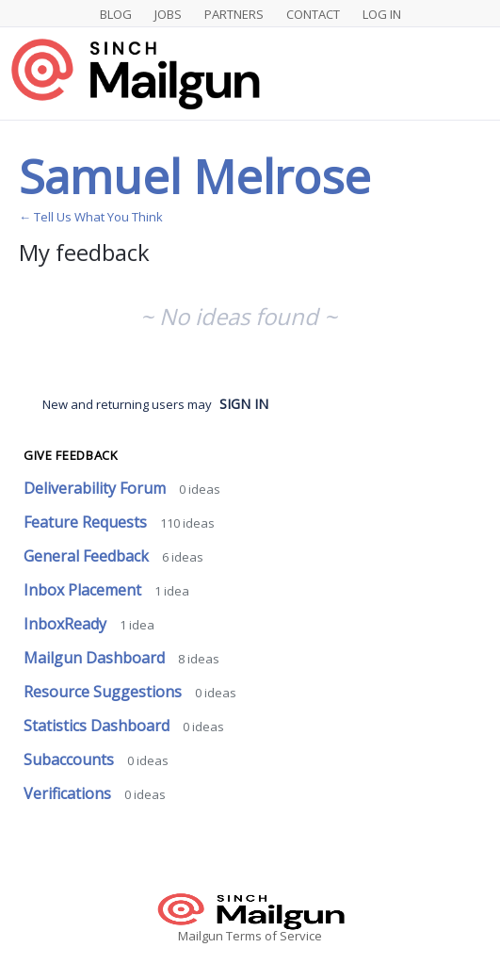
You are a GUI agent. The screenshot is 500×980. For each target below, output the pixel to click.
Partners (234, 14)
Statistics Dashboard (98, 726)
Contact (313, 14)
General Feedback (88, 556)
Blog (116, 14)
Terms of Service (274, 936)
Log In (382, 14)
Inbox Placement (84, 590)
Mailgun (201, 936)
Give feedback (71, 455)
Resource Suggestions (105, 692)
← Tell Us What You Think (91, 217)
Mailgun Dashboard (96, 658)
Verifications (69, 793)
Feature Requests (87, 522)
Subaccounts (71, 759)
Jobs (168, 14)
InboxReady (67, 624)
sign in (244, 404)
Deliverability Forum (97, 488)
